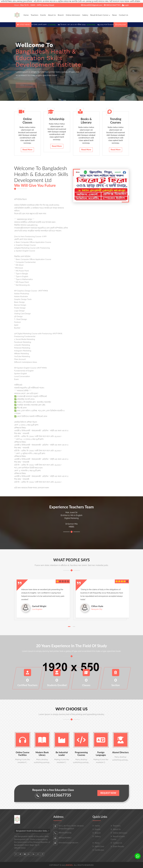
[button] (69, 627)
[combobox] (32, 831)
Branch (61, 15)
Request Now (108, 793)
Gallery (85, 15)
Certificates (98, 850)
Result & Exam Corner (100, 15)
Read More (27, 150)
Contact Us (124, 15)
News (114, 15)
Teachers (34, 15)
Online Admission (73, 15)
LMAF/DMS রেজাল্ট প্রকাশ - (43, 25)
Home (26, 15)
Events (43, 15)
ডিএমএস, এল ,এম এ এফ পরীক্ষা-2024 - (78, 25)
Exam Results (117, 846)
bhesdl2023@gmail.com (92, 5)
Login (125, 5)
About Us (52, 15)
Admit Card (98, 846)
